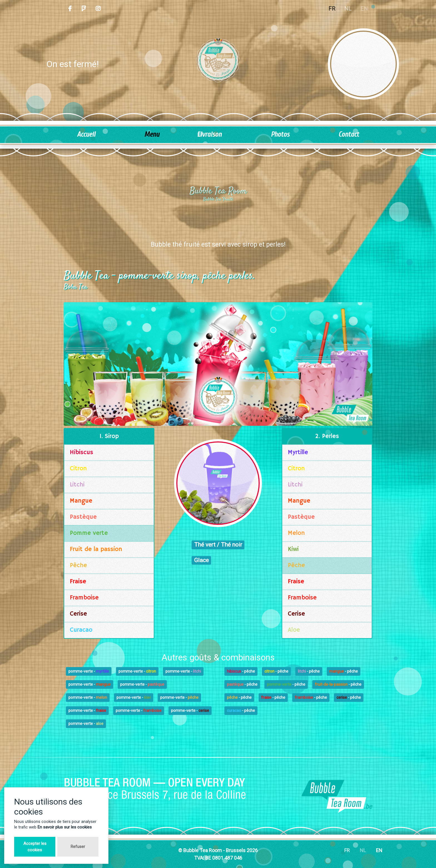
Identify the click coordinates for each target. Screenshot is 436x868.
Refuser (78, 847)
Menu (152, 135)
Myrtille (298, 453)
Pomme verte (89, 533)
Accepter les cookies (35, 847)
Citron (78, 469)
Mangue (81, 501)
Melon (296, 533)
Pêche (78, 565)
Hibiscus (81, 453)
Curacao (81, 630)
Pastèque (83, 517)
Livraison (209, 135)
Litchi (77, 485)
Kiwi (293, 549)
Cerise (78, 614)
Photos (280, 135)
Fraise (78, 582)
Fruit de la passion (96, 549)
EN (379, 850)
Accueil (86, 135)
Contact (349, 135)
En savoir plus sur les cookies (65, 827)
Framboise (84, 598)
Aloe (294, 630)
